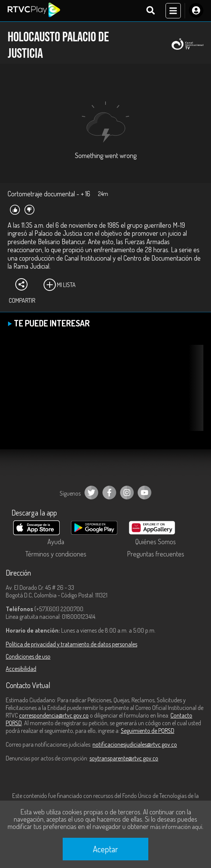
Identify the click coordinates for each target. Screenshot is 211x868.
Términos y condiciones (56, 554)
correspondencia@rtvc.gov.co (54, 715)
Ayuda (56, 542)
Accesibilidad (21, 669)
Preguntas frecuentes (156, 554)
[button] (194, 394)
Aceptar (105, 849)
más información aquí (176, 827)
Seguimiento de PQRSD (148, 731)
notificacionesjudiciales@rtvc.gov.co (135, 744)
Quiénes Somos (156, 542)
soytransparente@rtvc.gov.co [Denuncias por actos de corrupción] (124, 758)
